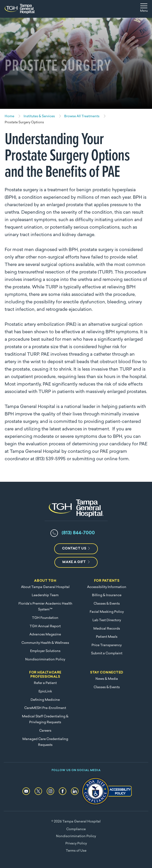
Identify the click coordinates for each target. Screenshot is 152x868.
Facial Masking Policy (107, 612)
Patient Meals (107, 637)
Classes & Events (107, 604)
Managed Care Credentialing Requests (45, 742)
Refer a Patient (45, 683)
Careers (45, 731)
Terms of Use (76, 851)
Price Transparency (107, 645)
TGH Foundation (45, 618)
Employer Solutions (45, 651)
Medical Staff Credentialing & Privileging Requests (45, 720)
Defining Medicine (45, 700)
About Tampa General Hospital (45, 587)
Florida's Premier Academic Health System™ (45, 607)
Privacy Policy (76, 844)
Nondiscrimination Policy (45, 660)
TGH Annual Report (45, 626)
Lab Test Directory (107, 620)
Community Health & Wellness (45, 643)
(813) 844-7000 (78, 533)
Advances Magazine (45, 635)
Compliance (76, 829)
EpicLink (45, 692)
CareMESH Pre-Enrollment (45, 708)
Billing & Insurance (107, 595)
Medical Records (107, 629)
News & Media (107, 679)
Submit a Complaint (107, 654)
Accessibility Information (107, 587)
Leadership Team (45, 595)
